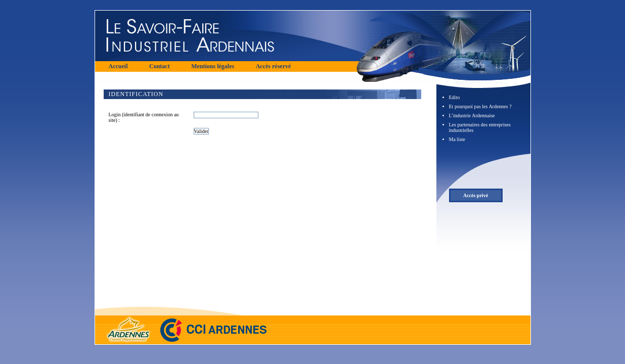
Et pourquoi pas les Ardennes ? (480, 106)
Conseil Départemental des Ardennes (125, 323)
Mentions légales (213, 66)
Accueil (118, 66)
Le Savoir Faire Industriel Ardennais (227, 36)
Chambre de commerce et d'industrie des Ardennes (214, 323)
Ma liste (457, 139)
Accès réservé (274, 66)
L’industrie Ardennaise (472, 116)
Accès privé (476, 195)
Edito (455, 97)
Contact (160, 66)
